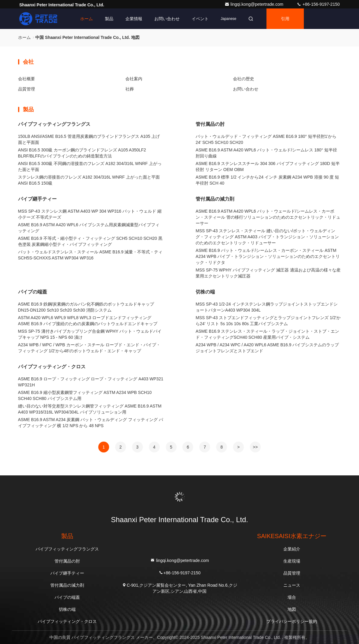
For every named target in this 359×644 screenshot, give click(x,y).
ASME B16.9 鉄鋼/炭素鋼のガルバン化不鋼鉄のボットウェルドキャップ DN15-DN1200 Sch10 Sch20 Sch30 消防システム (86, 307)
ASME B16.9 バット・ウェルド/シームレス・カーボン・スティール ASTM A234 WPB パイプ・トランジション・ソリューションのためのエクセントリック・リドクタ (268, 256)
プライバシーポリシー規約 (292, 621)
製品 (109, 19)
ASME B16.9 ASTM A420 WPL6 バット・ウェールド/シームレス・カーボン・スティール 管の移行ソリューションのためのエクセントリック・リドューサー (268, 217)
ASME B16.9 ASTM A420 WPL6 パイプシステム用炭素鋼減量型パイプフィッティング (89, 228)
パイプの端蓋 (33, 292)
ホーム (87, 19)
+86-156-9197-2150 (318, 4)
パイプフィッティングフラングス (54, 124)
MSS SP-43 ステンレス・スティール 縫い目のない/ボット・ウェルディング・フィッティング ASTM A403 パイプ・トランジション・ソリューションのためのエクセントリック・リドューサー (267, 237)
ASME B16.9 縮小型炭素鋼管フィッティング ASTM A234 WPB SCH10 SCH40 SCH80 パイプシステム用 (85, 395)
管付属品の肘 (210, 124)
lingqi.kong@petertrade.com (255, 4)
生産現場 (292, 561)
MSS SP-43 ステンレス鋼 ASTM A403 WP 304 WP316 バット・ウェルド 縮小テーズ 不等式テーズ (90, 214)
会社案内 (134, 79)
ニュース (292, 585)
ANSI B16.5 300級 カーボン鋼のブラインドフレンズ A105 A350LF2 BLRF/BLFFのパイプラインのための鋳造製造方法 (82, 153)
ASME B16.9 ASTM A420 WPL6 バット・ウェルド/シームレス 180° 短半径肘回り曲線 (266, 153)
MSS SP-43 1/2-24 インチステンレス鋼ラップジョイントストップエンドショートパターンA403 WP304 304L (267, 307)
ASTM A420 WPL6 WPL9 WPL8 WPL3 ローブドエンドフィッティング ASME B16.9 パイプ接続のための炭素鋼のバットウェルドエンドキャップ (88, 321)
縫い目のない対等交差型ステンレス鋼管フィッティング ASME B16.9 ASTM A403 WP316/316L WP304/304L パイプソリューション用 (90, 409)
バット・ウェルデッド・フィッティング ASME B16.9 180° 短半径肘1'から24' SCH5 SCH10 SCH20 (266, 139)
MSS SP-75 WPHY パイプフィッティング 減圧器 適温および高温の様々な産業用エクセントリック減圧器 (268, 273)
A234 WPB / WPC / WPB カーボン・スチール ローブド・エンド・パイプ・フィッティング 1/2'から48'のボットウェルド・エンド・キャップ (89, 348)
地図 (292, 609)
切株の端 (205, 292)
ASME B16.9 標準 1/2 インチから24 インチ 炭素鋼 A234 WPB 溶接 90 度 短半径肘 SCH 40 (267, 180)
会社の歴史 (244, 79)
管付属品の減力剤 (215, 199)
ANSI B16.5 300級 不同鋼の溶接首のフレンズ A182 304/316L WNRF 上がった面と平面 (90, 167)
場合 (292, 597)
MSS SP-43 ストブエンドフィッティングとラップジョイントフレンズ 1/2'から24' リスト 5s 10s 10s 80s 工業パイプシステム (268, 321)
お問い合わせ (167, 19)
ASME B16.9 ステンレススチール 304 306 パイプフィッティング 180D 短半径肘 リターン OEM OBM (268, 167)
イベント (200, 19)
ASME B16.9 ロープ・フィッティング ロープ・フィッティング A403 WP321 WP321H (91, 382)
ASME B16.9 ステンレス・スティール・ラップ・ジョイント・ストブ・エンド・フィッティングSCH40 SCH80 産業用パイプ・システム (267, 334)
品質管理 (27, 89)
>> (255, 447)
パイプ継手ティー (37, 199)
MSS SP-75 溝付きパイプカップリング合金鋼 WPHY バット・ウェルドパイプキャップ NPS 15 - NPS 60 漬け (90, 334)
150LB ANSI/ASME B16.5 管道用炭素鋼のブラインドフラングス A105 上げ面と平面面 (89, 139)
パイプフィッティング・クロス (52, 367)
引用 (285, 19)
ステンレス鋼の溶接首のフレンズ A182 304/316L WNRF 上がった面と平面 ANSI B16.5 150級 (89, 180)
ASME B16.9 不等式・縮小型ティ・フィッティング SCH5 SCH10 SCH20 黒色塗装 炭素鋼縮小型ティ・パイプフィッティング (90, 241)
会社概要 (27, 79)
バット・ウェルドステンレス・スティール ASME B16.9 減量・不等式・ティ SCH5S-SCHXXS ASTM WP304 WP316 (90, 255)
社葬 (130, 89)
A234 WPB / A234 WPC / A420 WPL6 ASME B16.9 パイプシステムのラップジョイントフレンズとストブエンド (267, 348)
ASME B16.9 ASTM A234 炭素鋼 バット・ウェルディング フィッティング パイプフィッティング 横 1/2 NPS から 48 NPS (91, 423)
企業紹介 (292, 549)
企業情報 (134, 19)
